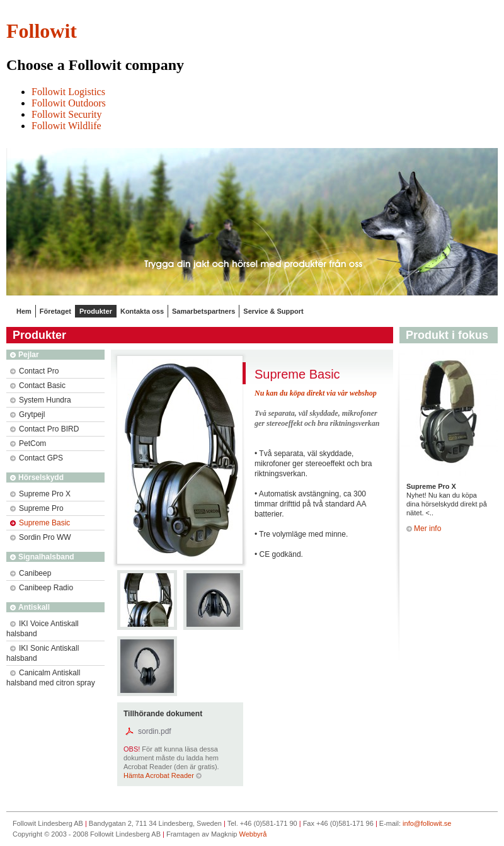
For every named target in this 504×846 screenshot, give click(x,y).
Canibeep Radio (42, 588)
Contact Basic (38, 386)
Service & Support (273, 311)
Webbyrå (253, 834)
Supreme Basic (40, 523)
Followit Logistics (68, 92)
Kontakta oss (142, 311)
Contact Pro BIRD (44, 429)
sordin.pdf (155, 731)
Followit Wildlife (66, 126)
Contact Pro (34, 371)
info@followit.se (427, 823)
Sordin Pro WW (41, 537)
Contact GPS (37, 458)
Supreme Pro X (40, 494)
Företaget (55, 311)
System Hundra (41, 400)
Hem (24, 311)
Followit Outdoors (69, 103)
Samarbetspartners (203, 311)
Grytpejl (27, 414)
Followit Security (67, 114)
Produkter (96, 311)
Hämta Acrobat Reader (163, 775)
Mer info (424, 529)
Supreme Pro (37, 508)
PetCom (28, 443)
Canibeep (31, 573)
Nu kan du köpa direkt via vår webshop (316, 393)
